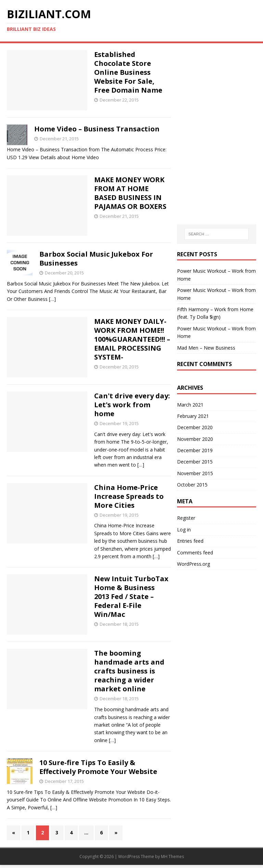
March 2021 (190, 405)
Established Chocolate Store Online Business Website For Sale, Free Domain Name (128, 72)
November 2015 (195, 473)
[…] (52, 299)
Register (186, 518)
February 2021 (193, 416)
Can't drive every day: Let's (132, 405)
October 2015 (192, 485)
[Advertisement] (216, 84)
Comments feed (195, 553)
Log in (184, 530)
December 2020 (195, 427)
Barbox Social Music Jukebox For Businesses (96, 259)
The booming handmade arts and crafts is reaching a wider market (129, 671)
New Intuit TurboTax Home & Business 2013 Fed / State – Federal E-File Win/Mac (131, 596)
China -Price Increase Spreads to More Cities (129, 496)
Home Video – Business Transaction (97, 129)
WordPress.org (193, 564)
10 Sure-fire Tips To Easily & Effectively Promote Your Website (98, 767)
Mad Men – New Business (206, 348)
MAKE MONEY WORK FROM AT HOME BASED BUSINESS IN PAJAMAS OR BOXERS (130, 193)
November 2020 (195, 439)
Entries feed (190, 541)
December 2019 (195, 450)
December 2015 (195, 462)
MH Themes (172, 857)
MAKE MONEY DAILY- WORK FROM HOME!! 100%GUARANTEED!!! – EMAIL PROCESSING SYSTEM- (132, 339)
